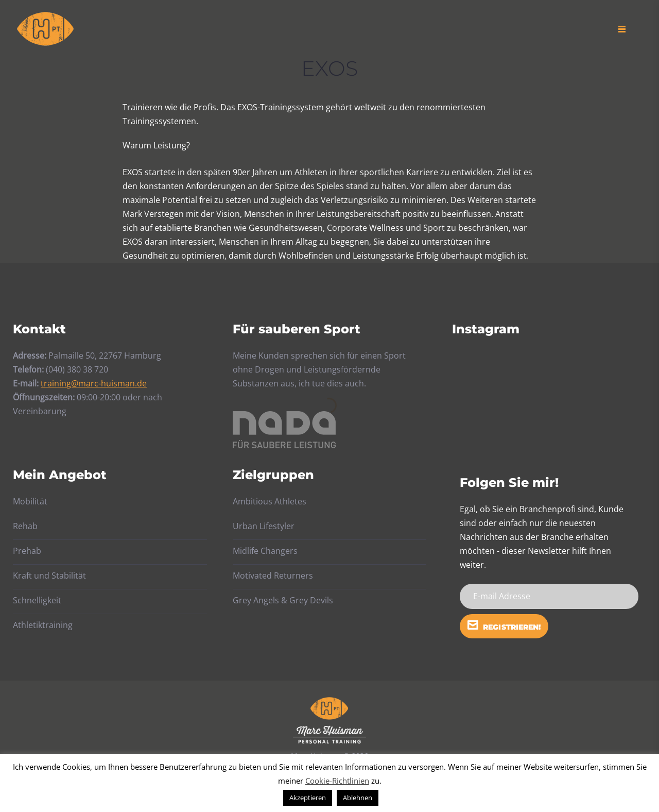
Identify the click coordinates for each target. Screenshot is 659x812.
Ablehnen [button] (358, 798)
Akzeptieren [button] (308, 798)
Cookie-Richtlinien (337, 781)
